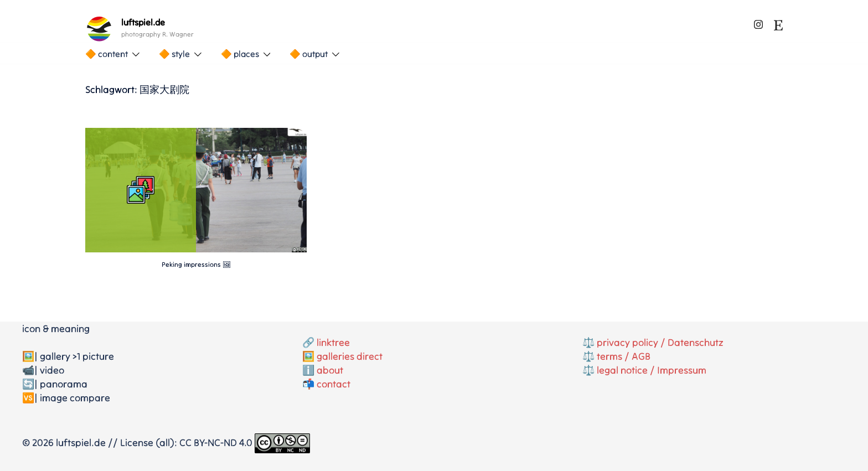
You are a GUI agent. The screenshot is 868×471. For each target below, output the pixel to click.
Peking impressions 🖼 (196, 264)
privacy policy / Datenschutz (660, 342)
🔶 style (174, 54)
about (330, 370)
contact (334, 384)
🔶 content (107, 54)
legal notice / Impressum (652, 370)
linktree (333, 342)
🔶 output (309, 54)
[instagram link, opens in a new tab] (758, 22)
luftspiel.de (143, 22)
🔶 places (240, 54)
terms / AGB (624, 356)
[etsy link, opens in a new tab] (778, 22)
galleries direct (350, 356)
